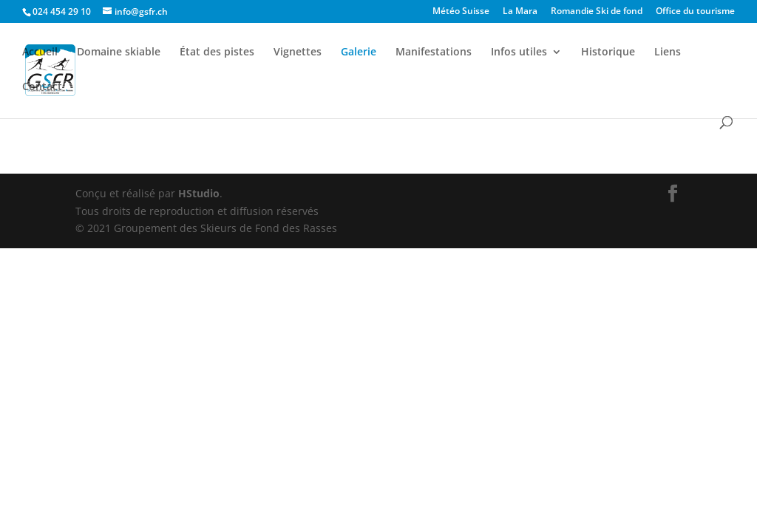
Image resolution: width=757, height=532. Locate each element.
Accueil (40, 52)
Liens (668, 52)
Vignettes (298, 52)
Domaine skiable (119, 52)
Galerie (359, 52)
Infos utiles (519, 52)
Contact (42, 87)
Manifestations (434, 52)
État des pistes (217, 52)
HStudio (199, 193)
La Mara (520, 12)
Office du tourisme (695, 12)
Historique (608, 52)
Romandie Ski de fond (597, 12)
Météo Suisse (461, 12)
